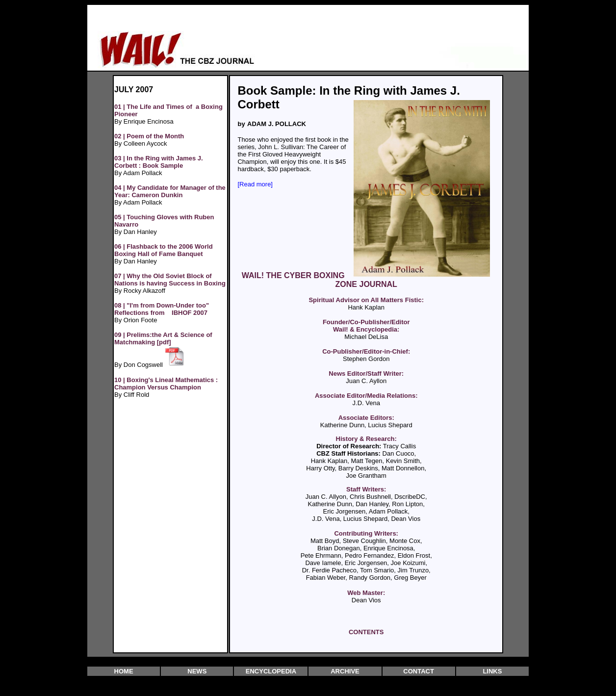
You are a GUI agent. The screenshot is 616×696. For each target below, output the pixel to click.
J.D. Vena (366, 403)
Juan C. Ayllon (366, 381)
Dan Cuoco (398, 453)
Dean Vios (366, 600)
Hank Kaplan (366, 307)
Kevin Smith (403, 461)
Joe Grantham (366, 476)
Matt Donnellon (403, 468)
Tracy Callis (399, 446)
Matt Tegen (366, 461)
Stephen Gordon (366, 359)
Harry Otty (320, 468)
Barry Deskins (358, 468)
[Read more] (255, 184)
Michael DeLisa (366, 337)
